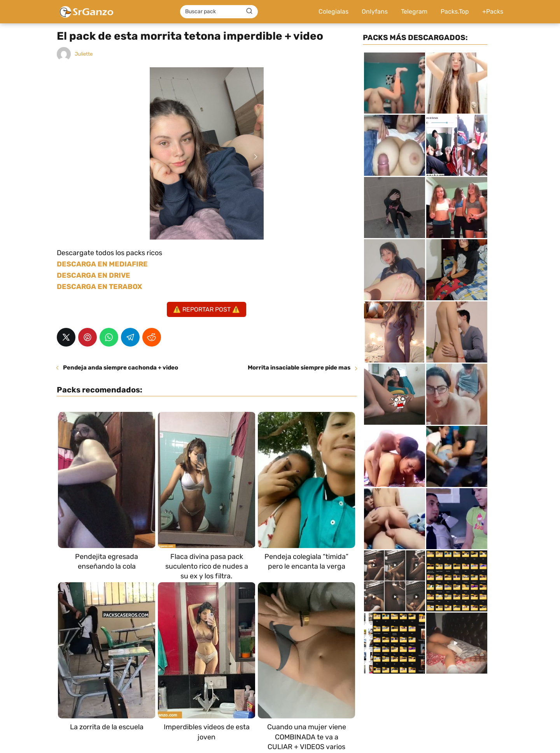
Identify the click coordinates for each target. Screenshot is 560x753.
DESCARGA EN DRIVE (94, 275)
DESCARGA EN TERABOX (99, 287)
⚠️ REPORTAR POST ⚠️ (206, 309)
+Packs (493, 11)
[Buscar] (249, 11)
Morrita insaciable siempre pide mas (299, 368)
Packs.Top (455, 11)
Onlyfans (375, 11)
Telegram (414, 11)
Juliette (84, 54)
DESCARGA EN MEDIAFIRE (102, 264)
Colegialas (333, 11)
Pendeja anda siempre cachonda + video (121, 368)
